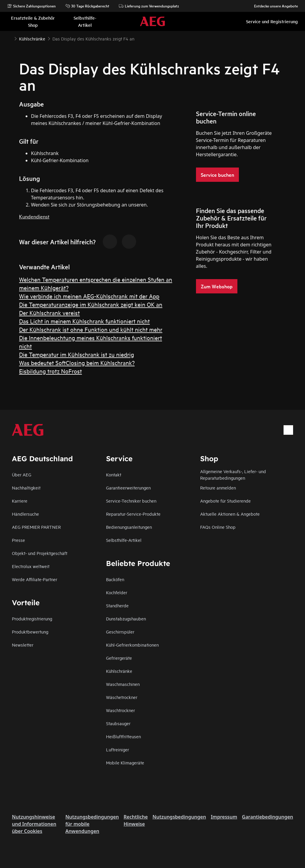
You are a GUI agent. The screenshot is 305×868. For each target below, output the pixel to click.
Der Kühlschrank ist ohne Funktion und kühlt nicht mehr (91, 329)
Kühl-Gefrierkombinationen (132, 645)
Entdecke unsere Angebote (273, 6)
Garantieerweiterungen (128, 488)
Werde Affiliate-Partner (35, 579)
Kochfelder (117, 592)
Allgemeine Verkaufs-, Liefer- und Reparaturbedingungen (233, 474)
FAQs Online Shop (218, 527)
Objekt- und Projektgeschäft (40, 553)
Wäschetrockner (122, 697)
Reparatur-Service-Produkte (133, 514)
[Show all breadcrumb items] (10, 38)
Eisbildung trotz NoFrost (50, 371)
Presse (18, 540)
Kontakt (114, 474)
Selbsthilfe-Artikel (124, 540)
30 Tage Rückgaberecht (87, 6)
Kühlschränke (119, 671)
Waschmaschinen (123, 684)
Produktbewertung (30, 632)
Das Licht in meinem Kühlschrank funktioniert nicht (84, 321)
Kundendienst (34, 216)
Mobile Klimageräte (125, 763)
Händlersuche (25, 514)
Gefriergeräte (119, 658)
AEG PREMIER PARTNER (36, 527)
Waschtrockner (120, 710)
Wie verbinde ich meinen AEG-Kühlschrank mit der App (89, 296)
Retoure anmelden (218, 488)
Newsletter (23, 645)
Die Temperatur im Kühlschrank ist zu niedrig (77, 354)
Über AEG (22, 474)
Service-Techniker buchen (131, 501)
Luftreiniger (118, 749)
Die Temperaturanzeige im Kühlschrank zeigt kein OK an (91, 304)
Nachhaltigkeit (26, 488)
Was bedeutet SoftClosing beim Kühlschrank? (77, 363)
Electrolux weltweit (31, 566)
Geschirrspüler (120, 632)
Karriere (20, 501)
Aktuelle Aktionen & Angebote (230, 514)
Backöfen (115, 579)
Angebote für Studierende (225, 501)
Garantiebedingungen (267, 817)
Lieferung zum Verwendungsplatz (149, 6)
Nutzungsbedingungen (179, 817)
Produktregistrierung (32, 618)
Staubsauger (118, 723)
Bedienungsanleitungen (129, 527)
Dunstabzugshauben (126, 618)
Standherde (117, 605)
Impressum (224, 817)
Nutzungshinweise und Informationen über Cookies (34, 824)
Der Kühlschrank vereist (49, 313)
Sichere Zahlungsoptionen (31, 6)
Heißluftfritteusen (123, 736)
